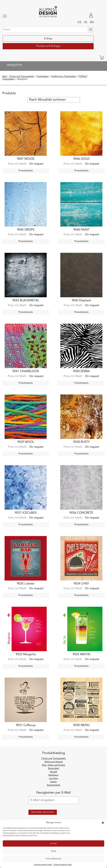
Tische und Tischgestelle (22, 77)
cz (79, 22)
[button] (103, 823)
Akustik (53, 772)
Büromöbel (54, 769)
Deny (53, 851)
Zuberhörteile (53, 785)
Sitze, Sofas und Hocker (54, 765)
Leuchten (53, 779)
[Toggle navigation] (11, 16)
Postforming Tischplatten (64, 77)
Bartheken (53, 775)
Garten (53, 782)
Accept (53, 843)
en (92, 22)
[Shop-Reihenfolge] (54, 100)
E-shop (48, 39)
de (86, 22)
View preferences (53, 859)
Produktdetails (26, 171)
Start (4, 77)
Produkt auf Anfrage (48, 46)
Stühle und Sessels (54, 762)
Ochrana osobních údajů (43, 865)
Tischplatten (43, 77)
